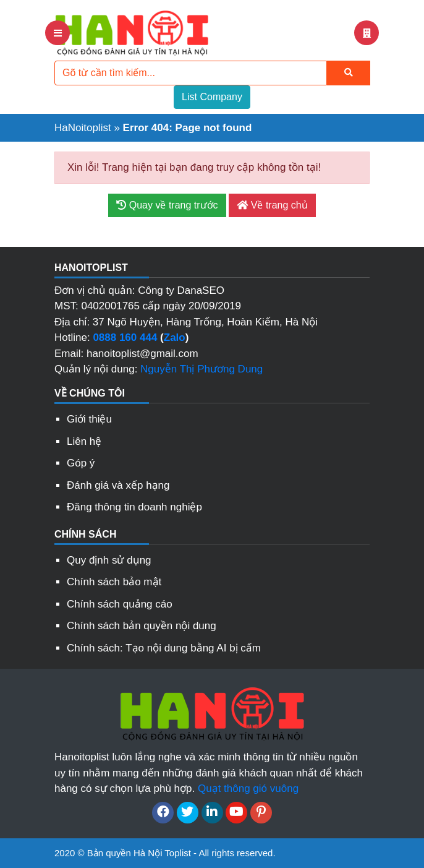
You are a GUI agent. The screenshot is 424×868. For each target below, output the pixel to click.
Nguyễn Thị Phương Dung (201, 369)
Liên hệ (84, 441)
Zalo (175, 337)
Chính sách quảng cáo (120, 604)
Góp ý (81, 463)
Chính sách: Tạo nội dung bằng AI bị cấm (164, 648)
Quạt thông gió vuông (248, 789)
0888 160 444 (125, 337)
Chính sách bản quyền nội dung (142, 626)
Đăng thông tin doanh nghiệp (134, 507)
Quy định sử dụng (109, 560)
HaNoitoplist (83, 128)
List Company (212, 97)
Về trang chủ (272, 205)
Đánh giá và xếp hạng (118, 485)
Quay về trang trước (167, 205)
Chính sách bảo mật (114, 582)
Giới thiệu (89, 419)
